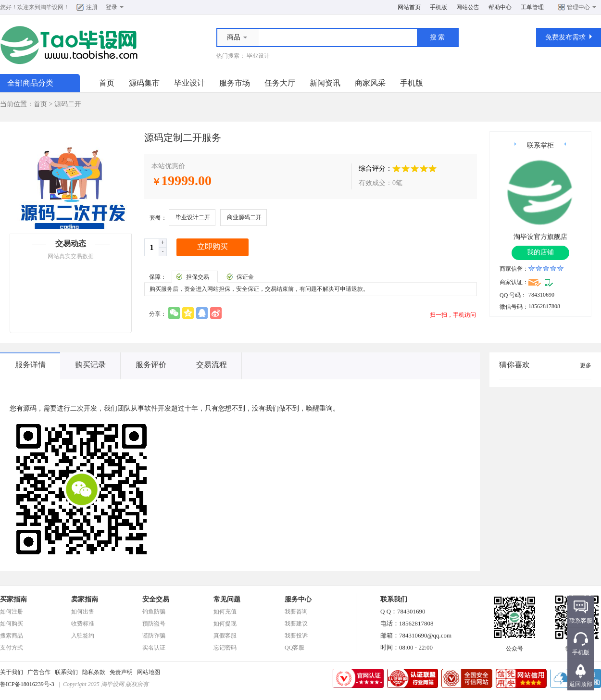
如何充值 (225, 612)
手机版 (438, 7)
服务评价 (151, 365)
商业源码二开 (244, 217)
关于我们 (12, 672)
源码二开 (68, 104)
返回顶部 (581, 684)
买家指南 (13, 599)
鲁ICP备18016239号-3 (27, 684)
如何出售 (83, 612)
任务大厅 (280, 83)
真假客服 (225, 636)
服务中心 (298, 599)
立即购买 (213, 246)
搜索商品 (12, 636)
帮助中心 (500, 7)
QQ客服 (294, 648)
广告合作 (39, 672)
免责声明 (121, 672)
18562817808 (544, 306)
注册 (92, 7)
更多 (586, 365)
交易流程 (212, 365)
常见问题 (227, 599)
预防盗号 (154, 624)
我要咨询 (296, 612)
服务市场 (235, 83)
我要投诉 (296, 636)
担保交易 (198, 277)
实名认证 (154, 648)
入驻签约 (83, 636)
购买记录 (90, 365)
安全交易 (156, 599)
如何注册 (12, 612)
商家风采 (370, 83)
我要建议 (296, 624)
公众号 (514, 646)
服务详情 (30, 365)
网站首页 (409, 7)
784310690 (541, 295)
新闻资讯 (325, 83)
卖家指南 (85, 599)
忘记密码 (225, 648)
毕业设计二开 (193, 217)
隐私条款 (94, 672)
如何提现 (225, 624)
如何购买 (12, 624)
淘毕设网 (52, 7)
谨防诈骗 (154, 636)
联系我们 (66, 672)
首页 (107, 83)
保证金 (245, 277)
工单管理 (532, 7)
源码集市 (144, 83)
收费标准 (83, 624)
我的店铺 (540, 252)
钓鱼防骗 (154, 612)
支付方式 (12, 648)
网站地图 (149, 672)
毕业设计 (258, 56)
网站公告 (468, 7)
